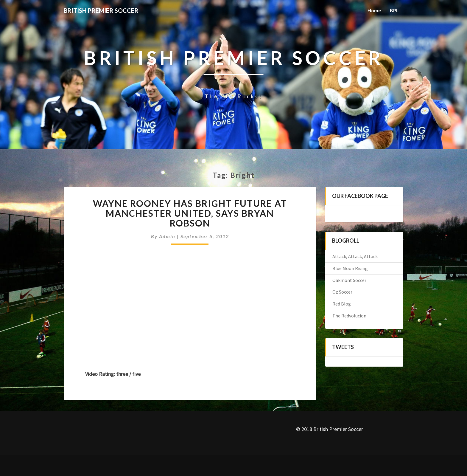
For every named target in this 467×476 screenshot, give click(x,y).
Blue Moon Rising (350, 268)
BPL (394, 10)
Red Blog (342, 304)
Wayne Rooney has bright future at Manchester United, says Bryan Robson (190, 213)
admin (167, 236)
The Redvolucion (349, 316)
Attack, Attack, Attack (355, 256)
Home (374, 10)
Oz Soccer (342, 292)
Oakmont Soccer (349, 280)
